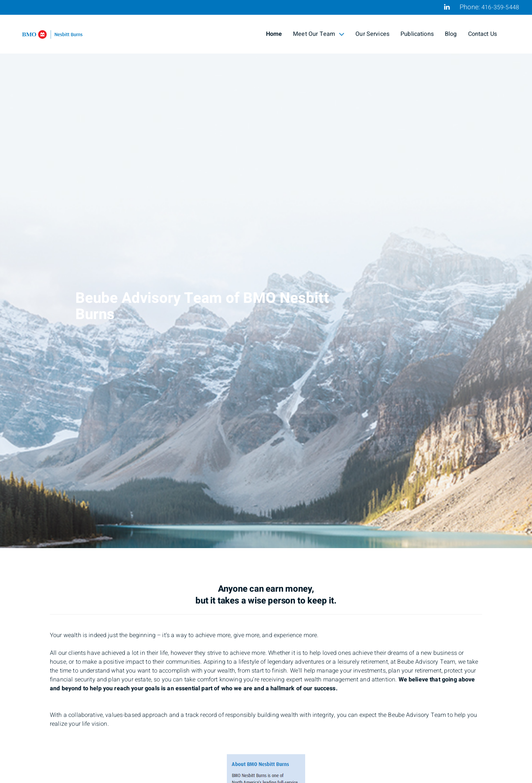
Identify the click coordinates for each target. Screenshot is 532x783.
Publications (417, 34)
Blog (451, 34)
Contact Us (483, 34)
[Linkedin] (447, 7)
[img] (266, 274)
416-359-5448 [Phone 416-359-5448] (500, 7)
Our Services (372, 34)
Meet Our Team (319, 34)
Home (274, 34)
